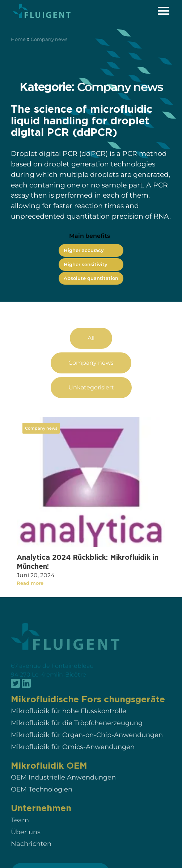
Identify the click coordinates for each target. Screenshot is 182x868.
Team (20, 827)
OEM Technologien (42, 796)
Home (18, 39)
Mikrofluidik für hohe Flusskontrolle (69, 718)
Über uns (26, 839)
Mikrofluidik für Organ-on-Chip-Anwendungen (87, 742)
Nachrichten (31, 851)
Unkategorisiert (91, 394)
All (91, 345)
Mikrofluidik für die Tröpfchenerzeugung (77, 730)
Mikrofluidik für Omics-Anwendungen (73, 754)
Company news (91, 370)
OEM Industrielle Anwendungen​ (63, 784)
